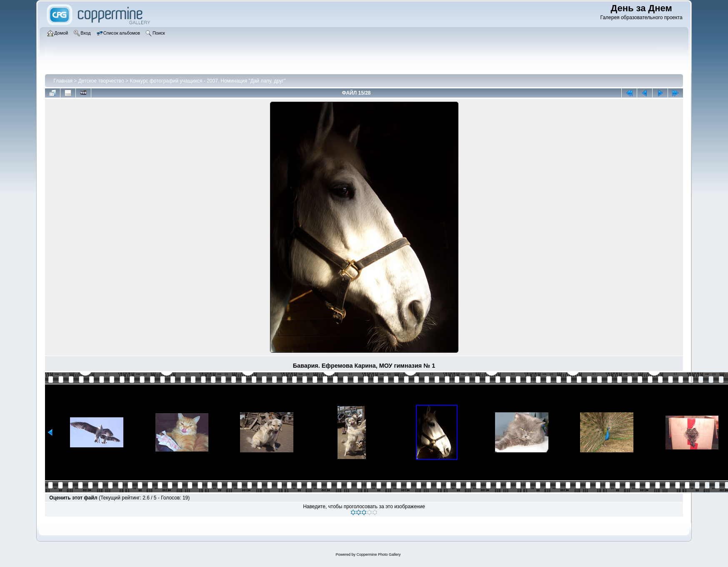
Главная (63, 81)
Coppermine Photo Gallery (378, 554)
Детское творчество (101, 81)
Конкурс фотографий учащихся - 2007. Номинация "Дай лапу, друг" (208, 81)
